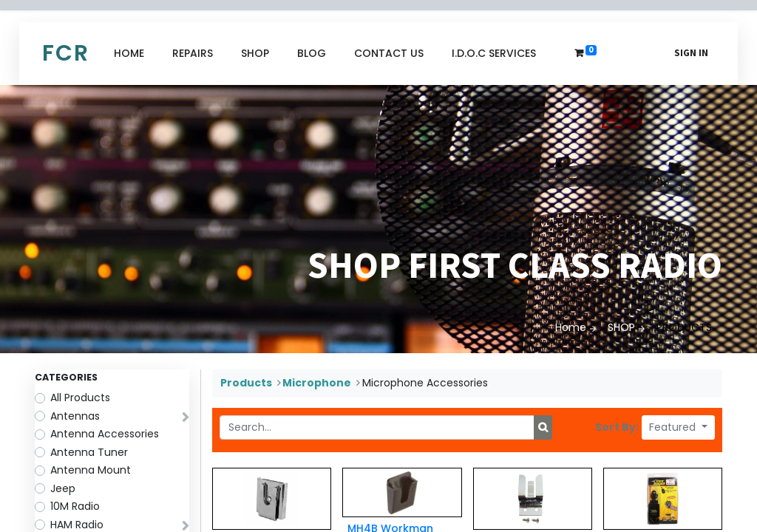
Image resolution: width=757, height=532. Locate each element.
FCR (66, 53)
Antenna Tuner (89, 452)
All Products (80, 398)
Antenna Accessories (105, 434)
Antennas (75, 416)
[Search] (543, 428)
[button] (678, 427)
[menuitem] (129, 54)
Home (571, 327)
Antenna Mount (91, 470)
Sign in (691, 53)
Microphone (317, 383)
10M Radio (75, 506)
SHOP (621, 327)
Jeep (63, 488)
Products (246, 383)
